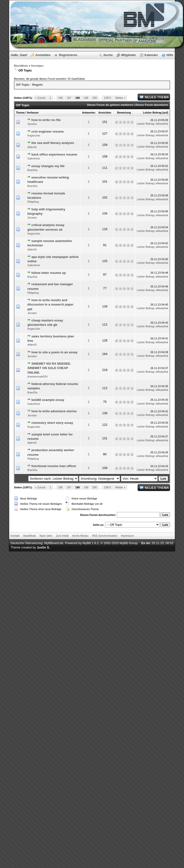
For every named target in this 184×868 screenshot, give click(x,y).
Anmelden (43, 55)
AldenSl (32, 147)
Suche (108, 55)
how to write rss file (46, 120)
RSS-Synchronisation (105, 536)
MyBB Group (128, 543)
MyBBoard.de (54, 543)
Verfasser (33, 113)
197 (69, 98)
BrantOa (32, 170)
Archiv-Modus (80, 536)
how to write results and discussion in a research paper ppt (50, 304)
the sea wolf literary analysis (53, 143)
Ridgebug (33, 202)
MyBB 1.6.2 (91, 543)
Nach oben (46, 536)
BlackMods (21, 66)
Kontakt (15, 536)
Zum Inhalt (62, 536)
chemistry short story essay (52, 423)
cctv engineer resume (48, 132)
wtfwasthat (162, 124)
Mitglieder (129, 55)
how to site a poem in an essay (54, 352)
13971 (108, 98)
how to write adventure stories (54, 411)
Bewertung (124, 113)
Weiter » (120, 98)
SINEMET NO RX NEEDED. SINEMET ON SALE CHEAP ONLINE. (49, 368)
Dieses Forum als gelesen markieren (110, 105)
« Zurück (40, 98)
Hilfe (170, 55)
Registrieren (68, 55)
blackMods (30, 536)
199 (86, 98)
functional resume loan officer (54, 466)
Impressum (127, 536)
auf (165, 113)
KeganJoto (34, 135)
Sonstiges (37, 66)
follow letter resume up (49, 273)
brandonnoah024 (37, 377)
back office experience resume (54, 154)
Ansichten (105, 113)
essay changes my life (48, 166)
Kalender (151, 55)
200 (95, 98)
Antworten (89, 113)
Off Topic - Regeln (29, 85)
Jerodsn (32, 124)
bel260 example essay (48, 400)
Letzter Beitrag (152, 113)
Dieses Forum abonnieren (152, 105)
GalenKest (33, 158)
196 (60, 98)
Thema (20, 113)
